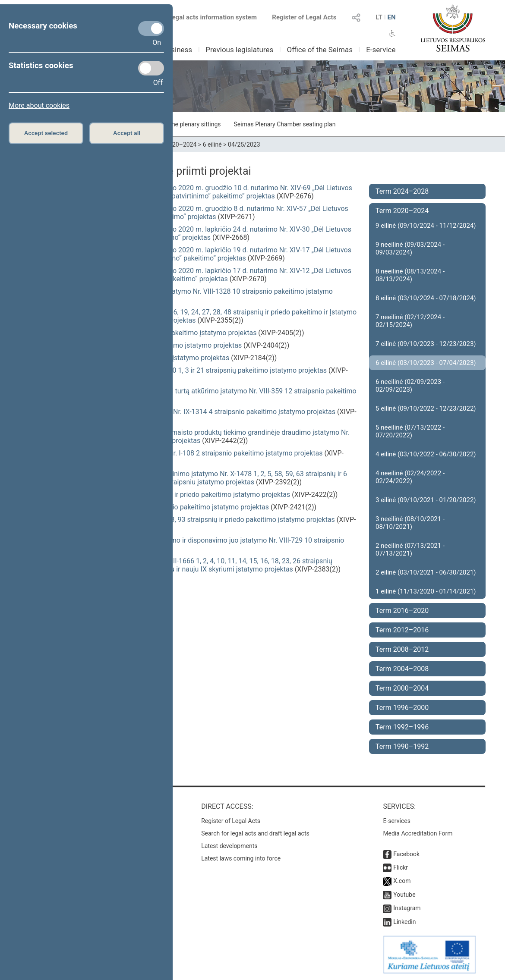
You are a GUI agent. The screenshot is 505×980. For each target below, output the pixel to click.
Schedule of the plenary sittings (178, 124)
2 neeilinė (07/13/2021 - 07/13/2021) (410, 550)
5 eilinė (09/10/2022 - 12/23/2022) (426, 408)
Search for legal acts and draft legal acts (255, 833)
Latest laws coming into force (241, 858)
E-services (397, 821)
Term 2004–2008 (402, 669)
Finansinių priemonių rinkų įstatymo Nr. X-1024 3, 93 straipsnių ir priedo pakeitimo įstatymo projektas (180, 520)
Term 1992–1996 (402, 727)
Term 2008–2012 (402, 649)
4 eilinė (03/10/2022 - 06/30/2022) (426, 454)
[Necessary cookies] (151, 28)
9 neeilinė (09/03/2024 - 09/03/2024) (410, 248)
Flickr (401, 867)
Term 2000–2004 (402, 688)
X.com (402, 881)
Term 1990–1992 (402, 746)
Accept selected (46, 133)
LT (379, 17)
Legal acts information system (213, 17)
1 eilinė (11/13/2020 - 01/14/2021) (426, 591)
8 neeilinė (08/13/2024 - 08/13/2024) (410, 275)
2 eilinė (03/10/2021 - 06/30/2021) (426, 572)
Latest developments (229, 846)
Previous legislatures (239, 50)
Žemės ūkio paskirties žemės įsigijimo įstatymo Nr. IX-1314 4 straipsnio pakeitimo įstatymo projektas (181, 412)
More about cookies (39, 105)
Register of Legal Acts (304, 17)
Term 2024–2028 (402, 191)
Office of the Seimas (320, 50)
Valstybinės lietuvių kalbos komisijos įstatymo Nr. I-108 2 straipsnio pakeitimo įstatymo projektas (174, 453)
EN (391, 17)
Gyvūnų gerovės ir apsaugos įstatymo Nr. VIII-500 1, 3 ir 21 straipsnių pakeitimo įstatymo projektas (176, 370)
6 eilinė (212, 144)
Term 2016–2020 (402, 611)
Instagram (407, 908)
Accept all (127, 133)
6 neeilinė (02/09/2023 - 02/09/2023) (410, 386)
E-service (381, 50)
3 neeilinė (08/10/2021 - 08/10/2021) (410, 523)
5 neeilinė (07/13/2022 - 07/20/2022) (410, 431)
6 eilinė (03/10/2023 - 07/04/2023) (426, 363)
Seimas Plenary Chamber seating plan (285, 124)
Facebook (406, 854)
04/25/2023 (244, 144)
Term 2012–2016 (402, 630)
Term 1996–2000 (402, 708)
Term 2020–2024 (174, 144)
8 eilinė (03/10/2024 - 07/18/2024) (426, 298)
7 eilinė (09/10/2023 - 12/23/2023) (426, 344)
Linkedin (404, 922)
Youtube (404, 895)
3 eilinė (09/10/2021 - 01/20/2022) (426, 500)
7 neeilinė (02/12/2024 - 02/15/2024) (410, 321)
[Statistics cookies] (151, 68)
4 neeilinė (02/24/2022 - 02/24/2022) (410, 477)
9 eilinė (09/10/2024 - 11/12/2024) (426, 226)
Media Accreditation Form (418, 833)
